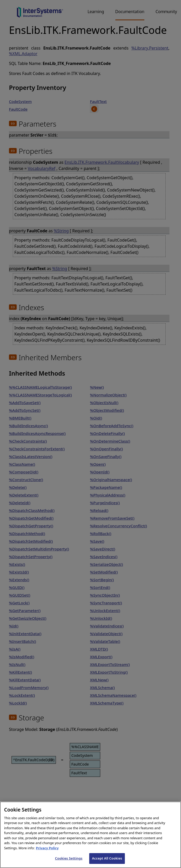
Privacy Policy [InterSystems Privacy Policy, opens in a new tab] (47, 856)
